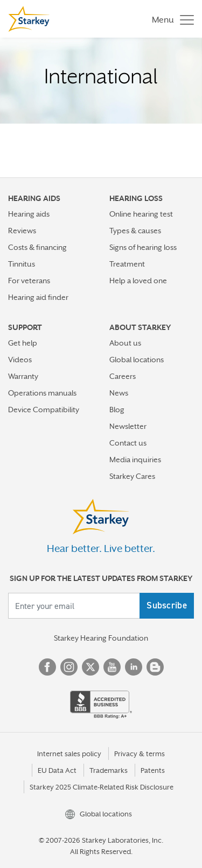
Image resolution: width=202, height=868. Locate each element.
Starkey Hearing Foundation (101, 638)
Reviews (22, 231)
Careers (123, 376)
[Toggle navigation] (170, 19)
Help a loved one (138, 281)
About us (125, 343)
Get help (23, 343)
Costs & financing (37, 247)
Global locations (137, 360)
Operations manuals (42, 393)
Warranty (23, 376)
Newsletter (128, 426)
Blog (117, 410)
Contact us (128, 443)
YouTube (112, 667)
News (119, 393)
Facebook (47, 667)
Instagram (69, 667)
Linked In (134, 667)
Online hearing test (141, 214)
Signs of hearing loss (143, 247)
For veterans (29, 281)
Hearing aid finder (38, 297)
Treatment (127, 264)
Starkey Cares (132, 476)
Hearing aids (29, 214)
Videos (20, 360)
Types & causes (135, 231)
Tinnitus (22, 264)
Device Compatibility (44, 410)
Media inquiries (135, 460)
